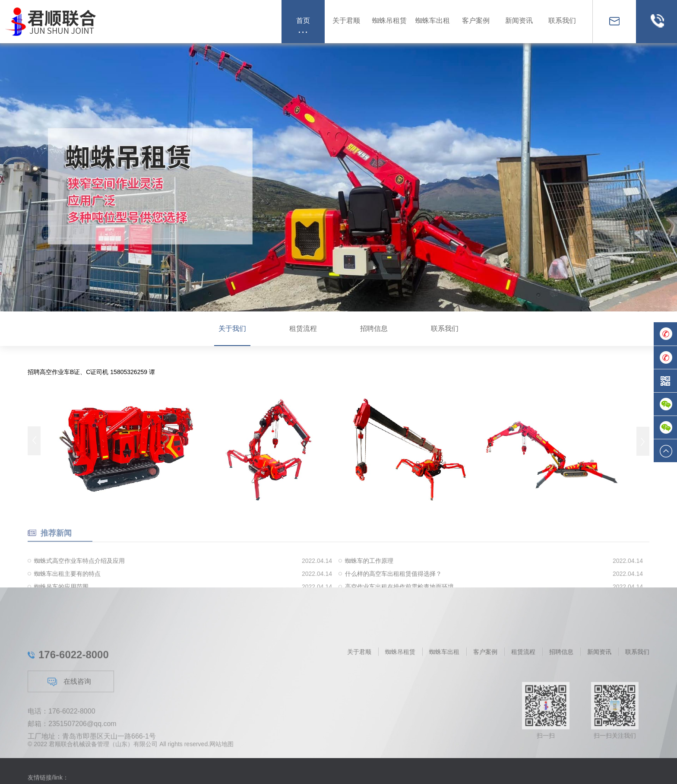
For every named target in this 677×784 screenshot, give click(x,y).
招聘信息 (374, 329)
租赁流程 (303, 329)
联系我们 (445, 329)
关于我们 (232, 329)
